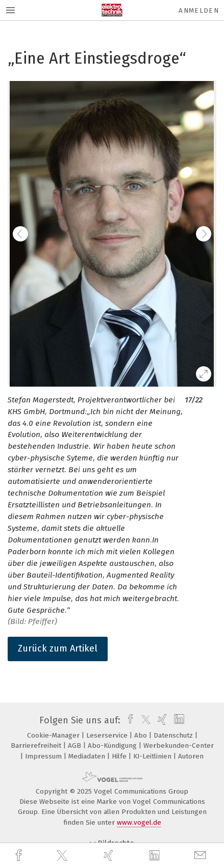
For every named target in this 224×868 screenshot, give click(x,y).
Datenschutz (174, 735)
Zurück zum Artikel (58, 648)
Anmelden (199, 10)
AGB (76, 745)
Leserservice (108, 735)
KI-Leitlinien (153, 756)
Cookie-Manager (54, 735)
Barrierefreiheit (37, 745)
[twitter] (63, 856)
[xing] (110, 856)
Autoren (191, 756)
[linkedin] (156, 856)
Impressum (44, 756)
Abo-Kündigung (113, 745)
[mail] (202, 856)
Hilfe (120, 756)
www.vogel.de (139, 822)
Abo (142, 735)
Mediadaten (88, 756)
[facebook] (20, 856)
